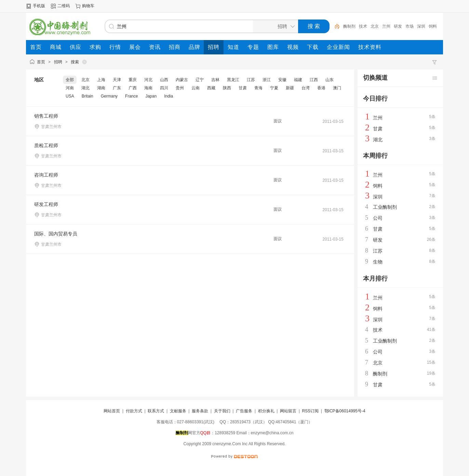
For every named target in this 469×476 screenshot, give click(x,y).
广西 (133, 88)
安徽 (282, 80)
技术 (363, 26)
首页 (41, 62)
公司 (378, 218)
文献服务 (178, 411)
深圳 (421, 26)
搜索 (75, 62)
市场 (410, 26)
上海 (101, 80)
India (169, 96)
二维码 (64, 6)
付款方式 (134, 411)
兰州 (386, 26)
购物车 (88, 6)
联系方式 (156, 411)
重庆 (133, 80)
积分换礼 (266, 411)
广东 (117, 88)
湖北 (85, 88)
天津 (117, 80)
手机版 (39, 6)
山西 (164, 80)
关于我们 (222, 411)
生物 (378, 262)
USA (70, 96)
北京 (375, 26)
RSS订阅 (310, 411)
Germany (109, 96)
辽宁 (200, 80)
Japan (151, 96)
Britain (88, 96)
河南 (70, 88)
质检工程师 (46, 145)
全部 (70, 80)
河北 (148, 80)
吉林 (215, 80)
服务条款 (200, 411)
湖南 (101, 88)
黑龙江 (233, 80)
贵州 (180, 88)
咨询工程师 (46, 175)
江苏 (251, 80)
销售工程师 (46, 116)
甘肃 (243, 88)
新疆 (290, 88)
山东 (330, 80)
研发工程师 (46, 204)
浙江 (267, 80)
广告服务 (244, 411)
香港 (321, 88)
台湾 (306, 88)
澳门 (337, 88)
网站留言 (288, 411)
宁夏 (274, 88)
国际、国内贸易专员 (56, 234)
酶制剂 (349, 26)
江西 (314, 80)
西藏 (211, 88)
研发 (398, 26)
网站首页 (112, 411)
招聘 (58, 62)
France (131, 96)
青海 (258, 88)
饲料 (433, 26)
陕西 (227, 88)
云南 (196, 88)
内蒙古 (182, 80)
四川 (164, 88)
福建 (298, 80)
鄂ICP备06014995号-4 (345, 411)
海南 (148, 88)
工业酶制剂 (385, 207)
